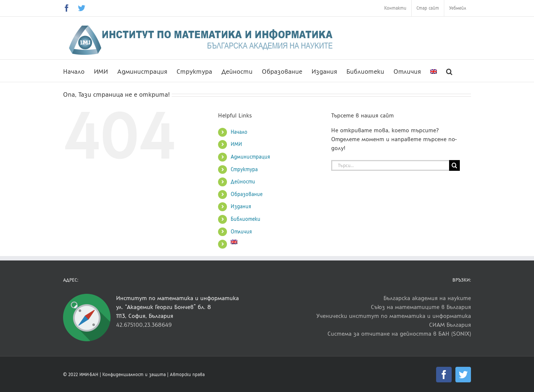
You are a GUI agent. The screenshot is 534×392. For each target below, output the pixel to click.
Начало (239, 132)
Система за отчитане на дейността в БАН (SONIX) (399, 334)
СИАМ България (450, 325)
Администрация (250, 157)
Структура (244, 170)
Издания (241, 207)
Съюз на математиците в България (421, 307)
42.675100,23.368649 (144, 325)
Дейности (243, 182)
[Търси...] (390, 165)
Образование (247, 194)
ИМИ (236, 144)
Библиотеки (245, 219)
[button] (449, 71)
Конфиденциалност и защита (134, 375)
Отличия (241, 232)
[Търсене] (454, 165)
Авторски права (187, 375)
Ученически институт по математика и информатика (394, 316)
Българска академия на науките (427, 298)
